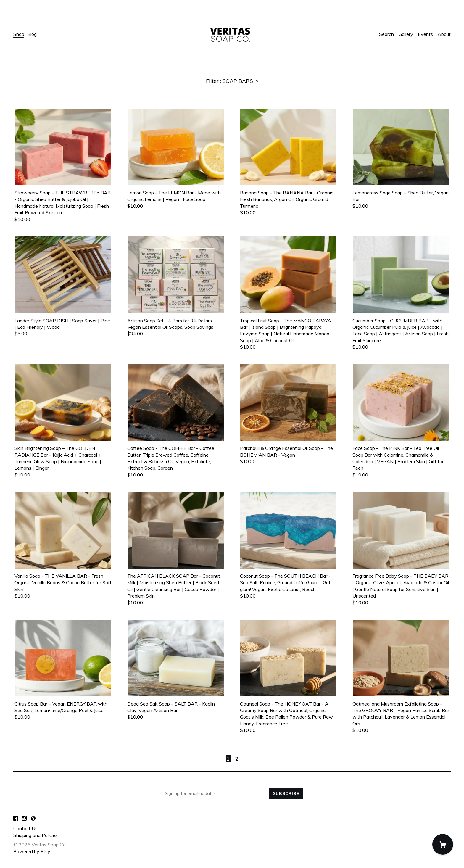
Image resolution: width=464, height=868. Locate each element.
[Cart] (443, 844)
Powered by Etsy (32, 851)
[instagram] (24, 818)
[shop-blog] (33, 818)
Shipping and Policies (36, 835)
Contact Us (25, 828)
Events (425, 34)
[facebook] (16, 818)
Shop (19, 34)
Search (386, 34)
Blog (32, 34)
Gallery (406, 34)
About (444, 34)
